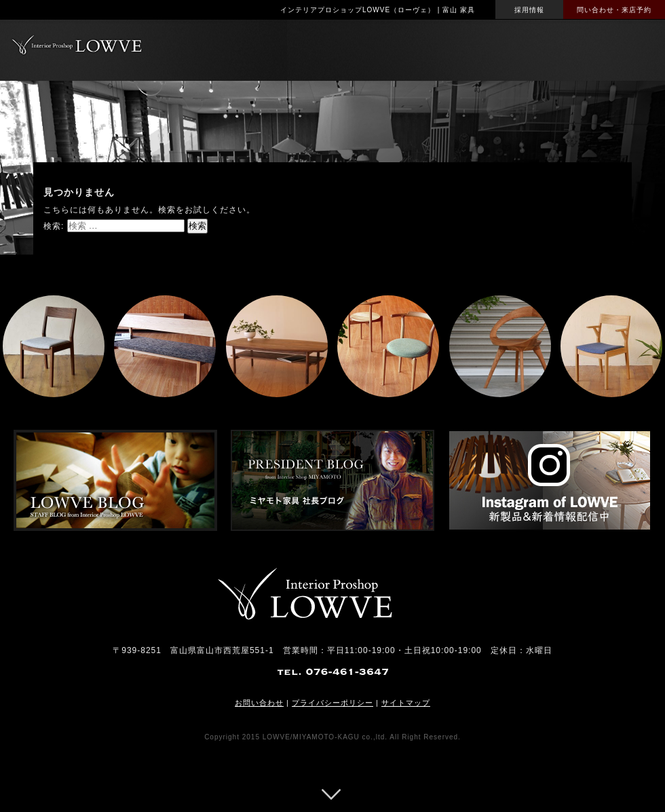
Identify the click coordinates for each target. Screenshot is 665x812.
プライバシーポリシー (332, 703)
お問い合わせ (259, 703)
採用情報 (529, 10)
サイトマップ (406, 703)
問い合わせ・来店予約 (614, 10)
